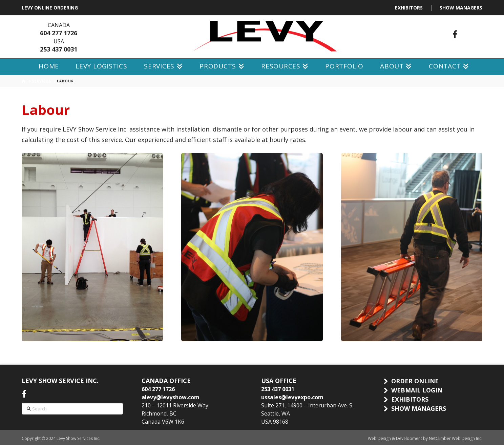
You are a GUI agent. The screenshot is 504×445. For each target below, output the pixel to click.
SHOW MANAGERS (461, 8)
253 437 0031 (59, 49)
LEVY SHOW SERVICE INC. (60, 381)
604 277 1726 (59, 33)
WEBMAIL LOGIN (417, 390)
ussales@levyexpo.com (292, 397)
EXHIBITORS (409, 8)
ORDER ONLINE (415, 381)
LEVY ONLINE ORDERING (50, 8)
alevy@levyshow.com (171, 397)
